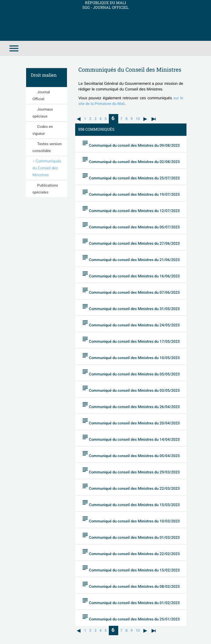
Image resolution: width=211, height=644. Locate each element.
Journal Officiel (41, 96)
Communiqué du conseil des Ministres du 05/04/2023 (131, 454)
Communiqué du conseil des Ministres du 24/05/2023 (131, 323)
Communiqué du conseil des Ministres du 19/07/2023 (131, 192)
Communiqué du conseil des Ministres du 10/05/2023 (131, 356)
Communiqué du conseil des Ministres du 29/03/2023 (131, 470)
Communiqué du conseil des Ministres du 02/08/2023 (131, 160)
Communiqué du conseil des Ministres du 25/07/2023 (131, 176)
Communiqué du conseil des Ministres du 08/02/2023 (131, 584)
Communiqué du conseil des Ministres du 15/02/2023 (131, 568)
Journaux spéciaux (43, 113)
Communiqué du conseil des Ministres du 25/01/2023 (131, 617)
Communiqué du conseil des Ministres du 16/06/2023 (131, 274)
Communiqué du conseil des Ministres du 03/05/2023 (131, 388)
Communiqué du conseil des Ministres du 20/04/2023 (131, 421)
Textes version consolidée (47, 147)
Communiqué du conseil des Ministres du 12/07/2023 (131, 209)
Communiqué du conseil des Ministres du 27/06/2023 (131, 241)
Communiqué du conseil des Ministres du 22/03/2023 (131, 486)
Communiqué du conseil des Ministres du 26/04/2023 (131, 405)
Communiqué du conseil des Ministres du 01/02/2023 (131, 601)
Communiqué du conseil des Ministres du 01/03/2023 (131, 535)
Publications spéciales (45, 189)
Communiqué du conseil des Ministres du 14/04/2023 (131, 437)
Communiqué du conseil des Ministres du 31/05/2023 (131, 307)
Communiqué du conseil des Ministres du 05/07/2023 (131, 225)
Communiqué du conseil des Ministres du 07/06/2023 (131, 290)
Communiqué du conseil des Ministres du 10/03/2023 (131, 519)
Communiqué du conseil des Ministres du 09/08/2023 (131, 143)
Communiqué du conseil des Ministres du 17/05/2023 (131, 339)
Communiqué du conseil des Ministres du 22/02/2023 (131, 552)
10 (138, 119)
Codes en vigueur (43, 130)
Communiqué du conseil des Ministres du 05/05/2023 (131, 372)
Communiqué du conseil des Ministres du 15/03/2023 (131, 503)
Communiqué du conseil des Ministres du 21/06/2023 (131, 258)
